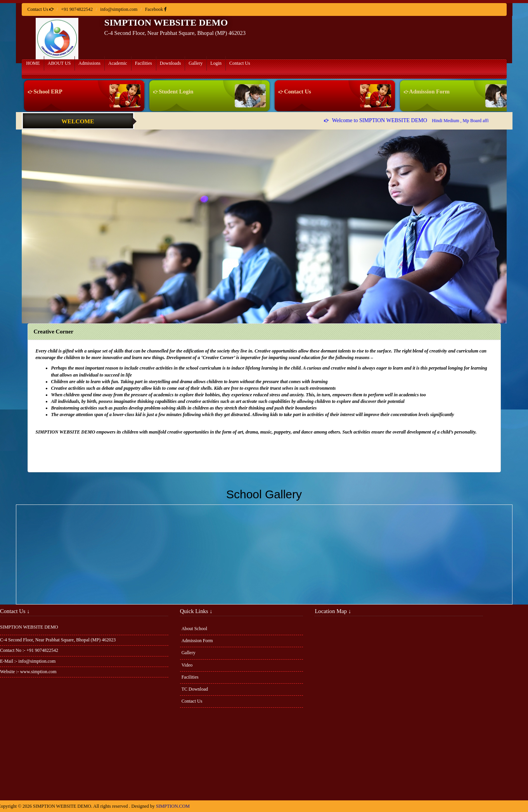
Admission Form (425, 92)
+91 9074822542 (77, 9)
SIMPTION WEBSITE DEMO (166, 22)
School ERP (44, 92)
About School (194, 629)
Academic (118, 63)
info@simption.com (119, 9)
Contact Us (240, 63)
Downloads (171, 63)
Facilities (144, 63)
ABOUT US (59, 63)
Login (216, 63)
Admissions (89, 63)
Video (187, 665)
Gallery (196, 63)
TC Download (195, 689)
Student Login (172, 92)
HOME (33, 63)
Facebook (156, 9)
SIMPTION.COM (173, 806)
